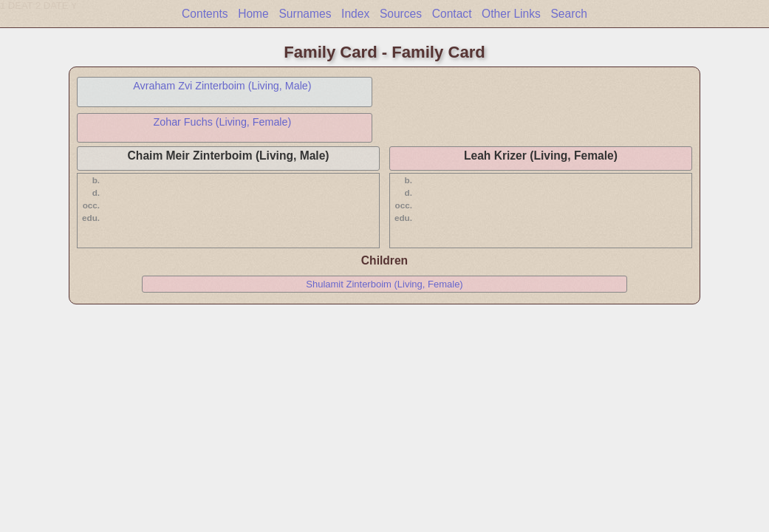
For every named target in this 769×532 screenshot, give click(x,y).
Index (355, 14)
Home (253, 14)
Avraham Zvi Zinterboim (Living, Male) (222, 86)
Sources (401, 14)
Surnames (305, 14)
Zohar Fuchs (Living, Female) (223, 122)
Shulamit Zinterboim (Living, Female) (384, 284)
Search (568, 14)
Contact (452, 14)
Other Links (511, 14)
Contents (205, 14)
